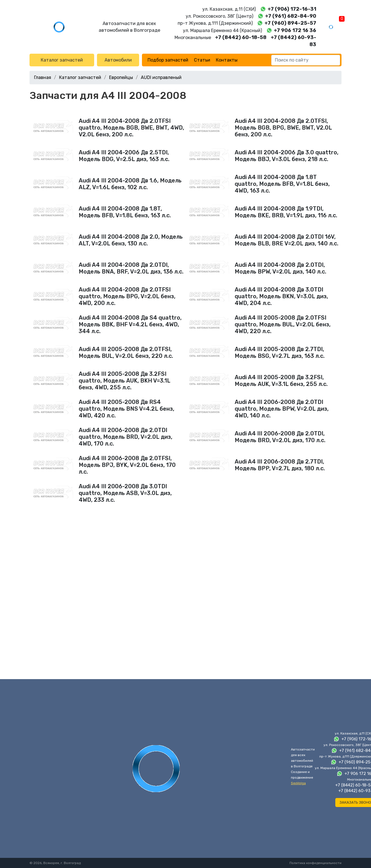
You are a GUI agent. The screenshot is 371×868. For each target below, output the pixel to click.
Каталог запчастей (62, 60)
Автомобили (118, 60)
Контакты (227, 60)
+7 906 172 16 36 (295, 30)
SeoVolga (298, 783)
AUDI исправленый (161, 77)
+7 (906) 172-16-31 (292, 9)
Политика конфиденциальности (315, 863)
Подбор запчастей (168, 60)
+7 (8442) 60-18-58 (241, 37)
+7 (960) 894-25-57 (290, 23)
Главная (43, 77)
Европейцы (121, 77)
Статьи (202, 60)
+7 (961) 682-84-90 (291, 16)
